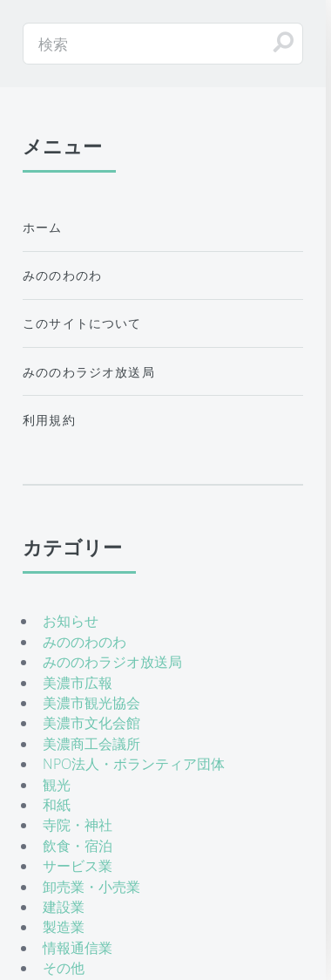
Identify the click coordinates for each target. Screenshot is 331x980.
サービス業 (78, 866)
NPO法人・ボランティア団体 (134, 764)
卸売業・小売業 (91, 887)
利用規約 (49, 420)
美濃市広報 (78, 683)
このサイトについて (82, 323)
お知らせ (71, 621)
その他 (64, 968)
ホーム (43, 227)
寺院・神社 (78, 825)
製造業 (64, 927)
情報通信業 (78, 948)
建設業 (64, 907)
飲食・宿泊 (78, 846)
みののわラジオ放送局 (89, 372)
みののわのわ (62, 275)
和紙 (57, 805)
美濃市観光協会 (91, 703)
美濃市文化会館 (91, 723)
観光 (57, 785)
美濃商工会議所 (91, 744)
